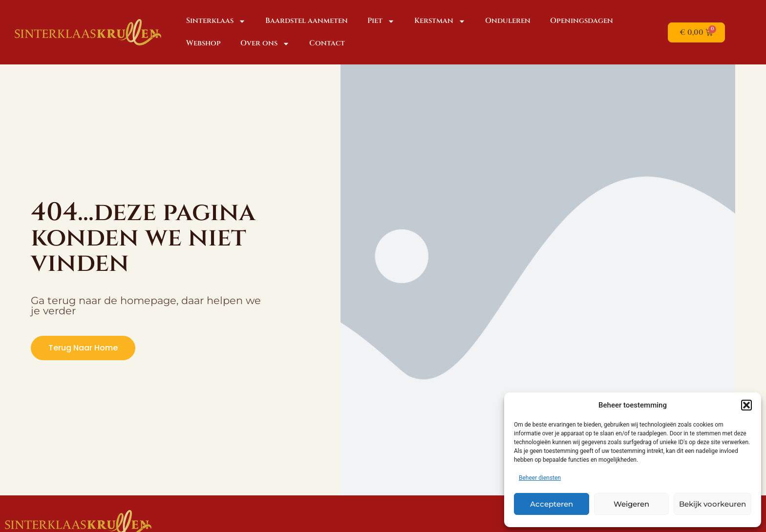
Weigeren (631, 504)
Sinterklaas (216, 21)
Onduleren (508, 21)
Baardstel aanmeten (307, 21)
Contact (327, 43)
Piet (381, 21)
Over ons (265, 44)
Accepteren (552, 504)
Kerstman (440, 21)
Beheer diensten (540, 478)
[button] (746, 405)
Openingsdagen (582, 21)
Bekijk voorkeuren (713, 504)
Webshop (203, 43)
